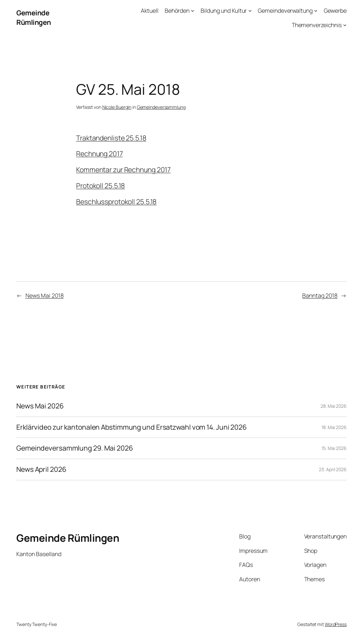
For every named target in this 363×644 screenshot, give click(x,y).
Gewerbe (335, 10)
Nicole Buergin (117, 107)
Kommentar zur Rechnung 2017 (123, 170)
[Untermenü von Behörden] (193, 11)
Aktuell (149, 10)
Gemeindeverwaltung (285, 10)
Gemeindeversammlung (161, 107)
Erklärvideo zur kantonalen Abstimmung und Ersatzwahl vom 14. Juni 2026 (132, 427)
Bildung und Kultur (224, 10)
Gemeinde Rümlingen (34, 18)
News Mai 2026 (40, 406)
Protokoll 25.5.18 (100, 186)
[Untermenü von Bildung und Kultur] (250, 11)
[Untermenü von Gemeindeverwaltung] (316, 11)
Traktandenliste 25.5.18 (111, 138)
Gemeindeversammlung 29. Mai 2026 (75, 448)
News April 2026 (41, 470)
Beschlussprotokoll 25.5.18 (116, 202)
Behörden (177, 10)
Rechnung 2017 (99, 154)
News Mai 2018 (45, 295)
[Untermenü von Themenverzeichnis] (345, 25)
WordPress (336, 624)
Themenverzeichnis (317, 25)
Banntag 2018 (320, 295)
